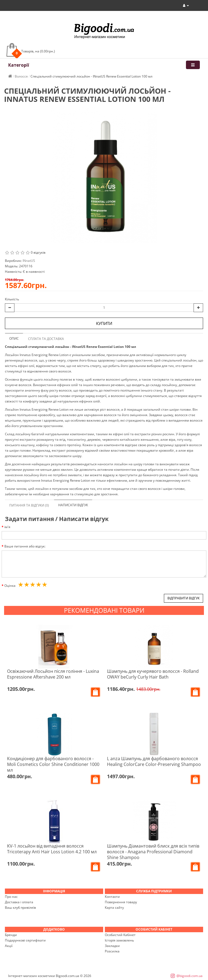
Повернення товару (121, 902)
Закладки (112, 946)
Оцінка (10, 586)
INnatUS (29, 261)
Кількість (12, 299)
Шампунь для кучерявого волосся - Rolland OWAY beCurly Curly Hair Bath (153, 674)
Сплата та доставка (46, 339)
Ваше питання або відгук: (25, 546)
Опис (14, 338)
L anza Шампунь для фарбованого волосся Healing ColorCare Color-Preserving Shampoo (154, 761)
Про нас (11, 897)
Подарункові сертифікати (25, 940)
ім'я (7, 527)
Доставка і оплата (19, 902)
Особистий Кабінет (120, 935)
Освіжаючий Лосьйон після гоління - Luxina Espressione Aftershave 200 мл (53, 674)
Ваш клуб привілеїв (20, 908)
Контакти (112, 897)
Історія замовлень (119, 940)
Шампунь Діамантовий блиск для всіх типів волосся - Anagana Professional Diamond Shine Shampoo (153, 852)
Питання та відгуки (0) (29, 505)
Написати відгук (73, 505)
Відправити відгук (183, 598)
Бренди (11, 935)
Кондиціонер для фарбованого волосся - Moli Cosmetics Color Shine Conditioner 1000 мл (53, 764)
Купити (104, 323)
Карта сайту (114, 908)
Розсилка (112, 951)
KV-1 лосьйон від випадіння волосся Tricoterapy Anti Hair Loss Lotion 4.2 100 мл (52, 849)
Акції (9, 946)
